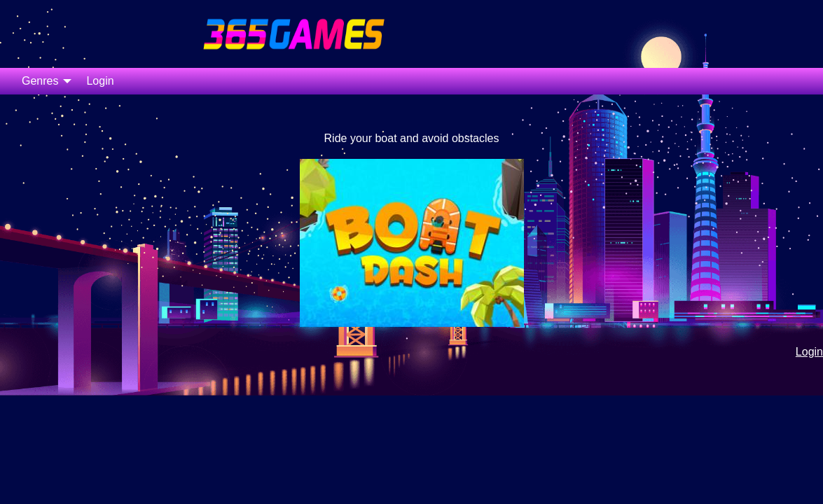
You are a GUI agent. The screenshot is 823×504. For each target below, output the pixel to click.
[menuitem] (43, 81)
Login (100, 81)
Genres (40, 81)
